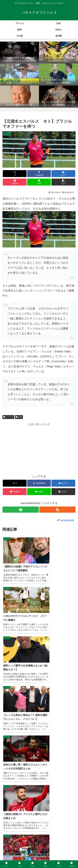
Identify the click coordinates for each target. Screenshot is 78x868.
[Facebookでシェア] (39, 174)
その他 (39, 858)
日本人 (15, 858)
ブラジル (15, 854)
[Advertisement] (39, 448)
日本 (19, 417)
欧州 (63, 854)
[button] (63, 182)
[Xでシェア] (15, 174)
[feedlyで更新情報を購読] (21, 510)
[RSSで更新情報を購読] (57, 510)
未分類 (63, 858)
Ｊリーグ (8, 417)
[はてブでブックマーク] (63, 174)
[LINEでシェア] (39, 182)
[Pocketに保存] (15, 182)
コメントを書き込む (39, 819)
